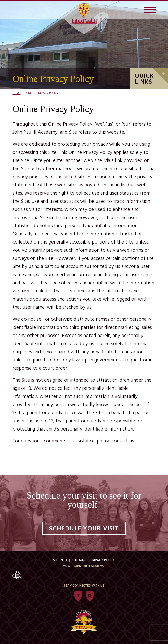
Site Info (60, 560)
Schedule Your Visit (84, 529)
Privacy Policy (103, 560)
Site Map (79, 560)
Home (16, 93)
